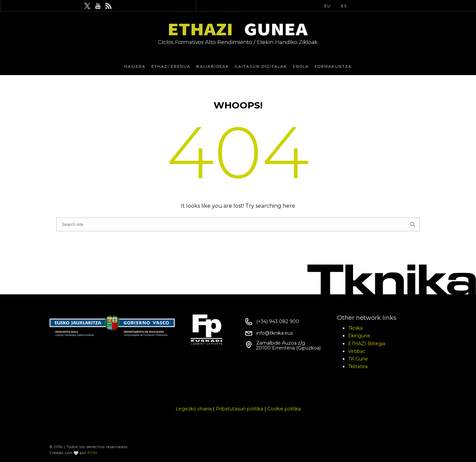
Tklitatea (358, 366)
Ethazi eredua (171, 66)
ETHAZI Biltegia (367, 344)
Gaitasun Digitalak (261, 66)
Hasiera (135, 66)
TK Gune (358, 359)
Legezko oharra (194, 409)
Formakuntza (333, 66)
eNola (301, 66)
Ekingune (359, 336)
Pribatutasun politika (239, 409)
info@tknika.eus (275, 333)
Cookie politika (284, 409)
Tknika (355, 328)
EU (328, 6)
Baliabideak (213, 66)
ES (344, 6)
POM (92, 453)
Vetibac (357, 351)
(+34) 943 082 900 (278, 321)
